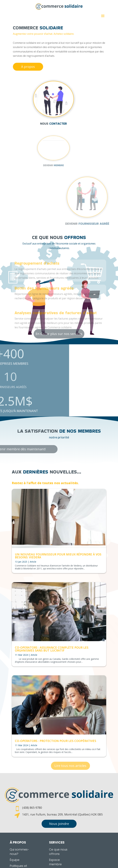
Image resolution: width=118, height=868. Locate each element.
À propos (35, 63)
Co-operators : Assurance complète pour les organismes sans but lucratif (52, 649)
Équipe (15, 846)
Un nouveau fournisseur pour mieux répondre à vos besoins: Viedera (58, 556)
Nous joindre (59, 809)
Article (33, 562)
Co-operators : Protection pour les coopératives (56, 741)
